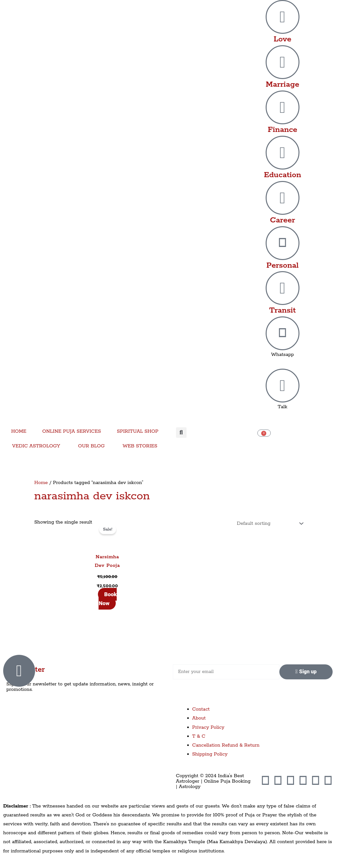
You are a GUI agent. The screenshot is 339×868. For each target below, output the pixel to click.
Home (41, 483)
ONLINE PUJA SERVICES (72, 431)
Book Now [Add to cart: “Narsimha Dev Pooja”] (108, 599)
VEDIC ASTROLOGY (36, 446)
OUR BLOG (91, 446)
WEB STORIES (140, 446)
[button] (181, 433)
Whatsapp (283, 354)
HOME (19, 431)
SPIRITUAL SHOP (137, 431)
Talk (283, 407)
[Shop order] (269, 524)
